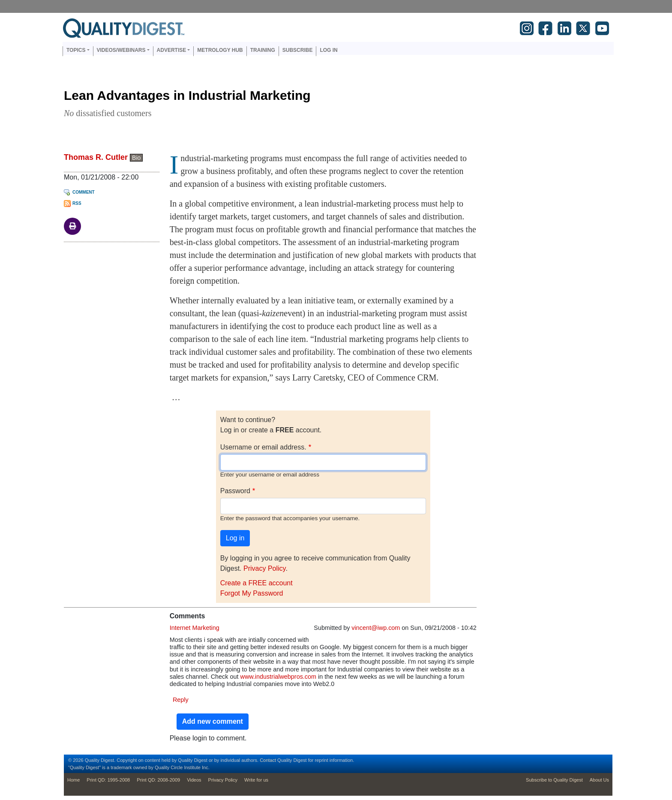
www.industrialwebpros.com (278, 677)
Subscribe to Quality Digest (554, 780)
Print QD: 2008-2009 (158, 780)
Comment (84, 192)
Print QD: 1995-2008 (108, 780)
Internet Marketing (195, 628)
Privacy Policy (264, 568)
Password (235, 491)
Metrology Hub (220, 50)
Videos (194, 780)
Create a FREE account (256, 583)
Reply (181, 700)
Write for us (256, 780)
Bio (136, 158)
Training (263, 50)
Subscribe (298, 50)
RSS (77, 203)
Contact (268, 760)
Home (73, 780)
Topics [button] (76, 50)
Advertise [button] (172, 50)
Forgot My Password (252, 593)
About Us (599, 780)
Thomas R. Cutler (96, 157)
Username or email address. (263, 447)
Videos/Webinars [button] (121, 50)
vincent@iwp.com (376, 628)
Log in (328, 50)
